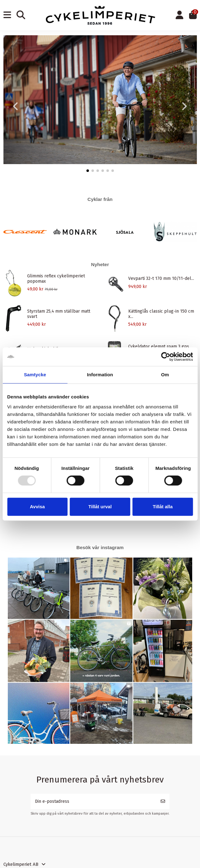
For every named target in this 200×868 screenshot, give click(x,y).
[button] (88, 171)
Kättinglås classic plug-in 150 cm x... (161, 314)
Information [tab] (100, 375)
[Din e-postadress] (94, 801)
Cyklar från (100, 199)
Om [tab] (165, 375)
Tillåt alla (163, 507)
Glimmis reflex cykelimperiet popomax (56, 279)
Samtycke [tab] (35, 375)
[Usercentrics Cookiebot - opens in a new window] (166, 357)
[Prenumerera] (163, 801)
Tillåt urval (100, 507)
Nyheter (100, 264)
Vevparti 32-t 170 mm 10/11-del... (161, 278)
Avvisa (37, 507)
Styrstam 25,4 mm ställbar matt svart (59, 314)
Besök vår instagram (100, 547)
